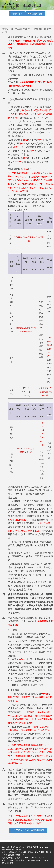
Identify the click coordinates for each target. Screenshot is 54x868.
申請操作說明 (17, 14)
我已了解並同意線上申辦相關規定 (28, 830)
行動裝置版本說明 (35, 14)
